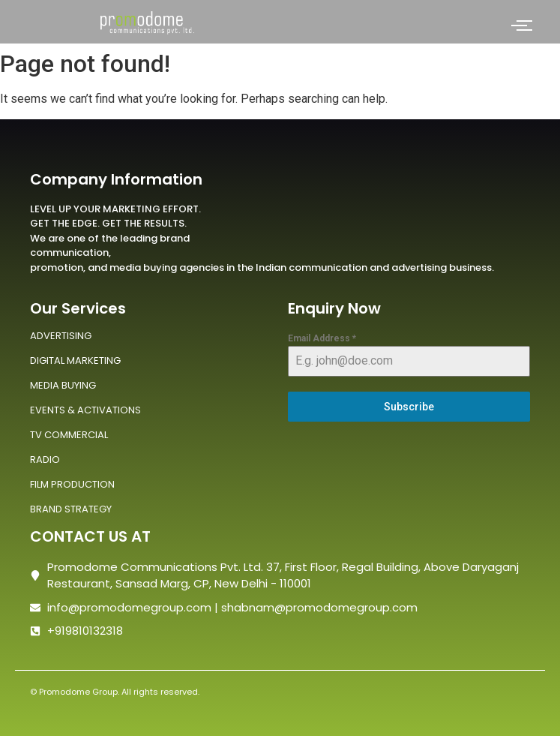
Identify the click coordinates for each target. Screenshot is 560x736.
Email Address (322, 338)
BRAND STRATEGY (71, 509)
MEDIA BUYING (63, 385)
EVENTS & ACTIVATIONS (85, 410)
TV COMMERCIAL (69, 435)
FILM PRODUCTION (72, 484)
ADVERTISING (61, 336)
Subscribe (409, 407)
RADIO (45, 460)
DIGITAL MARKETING (75, 360)
